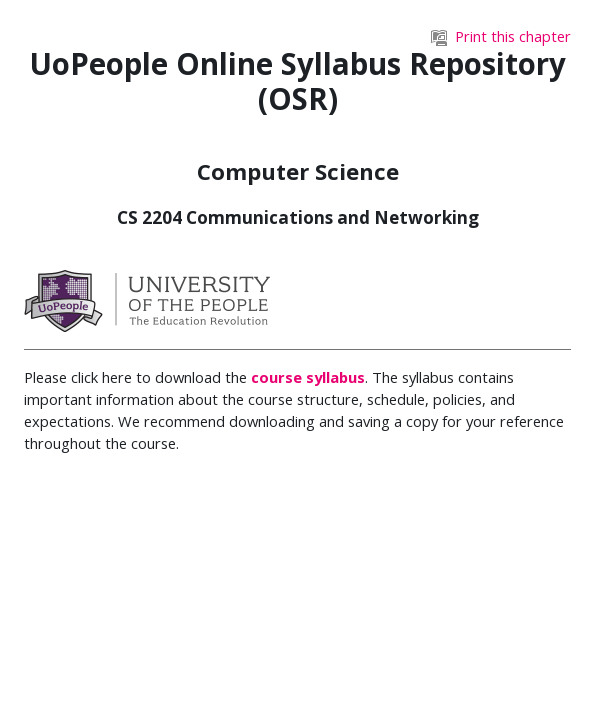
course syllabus (308, 377)
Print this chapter (501, 36)
